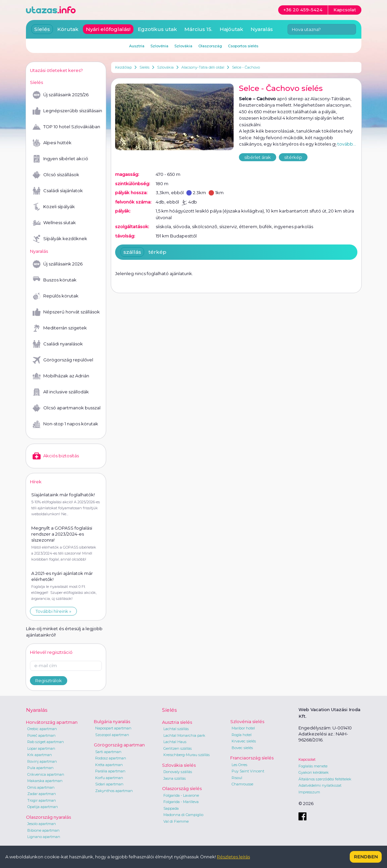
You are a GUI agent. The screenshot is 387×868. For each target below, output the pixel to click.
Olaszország (210, 46)
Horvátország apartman (52, 722)
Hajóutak (231, 29)
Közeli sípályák (54, 207)
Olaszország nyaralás (48, 817)
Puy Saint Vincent (248, 771)
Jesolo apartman (42, 824)
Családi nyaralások (58, 344)
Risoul (237, 778)
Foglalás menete (313, 766)
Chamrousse (242, 784)
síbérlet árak (258, 157)
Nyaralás (262, 29)
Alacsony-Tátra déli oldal (203, 67)
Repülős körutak (56, 296)
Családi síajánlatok (58, 191)
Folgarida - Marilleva (181, 802)
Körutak (68, 29)
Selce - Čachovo (246, 67)
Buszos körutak (55, 280)
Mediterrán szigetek (60, 328)
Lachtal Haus (175, 742)
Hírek (36, 482)
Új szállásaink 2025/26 (61, 95)
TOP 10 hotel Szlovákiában (66, 127)
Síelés (144, 67)
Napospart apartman (113, 728)
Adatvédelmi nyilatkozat (320, 785)
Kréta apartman (109, 765)
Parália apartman (110, 771)
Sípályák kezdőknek (60, 239)
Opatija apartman (43, 807)
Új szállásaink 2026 (58, 264)
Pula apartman (40, 768)
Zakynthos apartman (114, 791)
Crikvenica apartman (46, 774)
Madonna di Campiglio (183, 815)
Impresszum (309, 792)
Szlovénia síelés (247, 721)
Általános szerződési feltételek (325, 779)
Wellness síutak (54, 223)
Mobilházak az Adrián (61, 376)
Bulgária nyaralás (112, 721)
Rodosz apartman (111, 758)
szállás (132, 252)
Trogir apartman (42, 800)
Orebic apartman (42, 729)
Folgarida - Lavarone (181, 795)
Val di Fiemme (176, 821)
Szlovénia (159, 46)
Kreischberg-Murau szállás (187, 755)
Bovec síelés (242, 748)
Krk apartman (40, 755)
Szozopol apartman (112, 735)
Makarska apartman (45, 781)
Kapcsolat (307, 759)
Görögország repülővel (63, 360)
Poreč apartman (41, 735)
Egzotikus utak (157, 29)
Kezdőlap (123, 67)
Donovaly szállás (178, 772)
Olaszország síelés (182, 788)
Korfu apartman (109, 778)
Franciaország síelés (252, 758)
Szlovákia (165, 67)
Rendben (366, 857)
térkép (157, 252)
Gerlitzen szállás (178, 748)
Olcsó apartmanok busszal (67, 408)
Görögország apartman (119, 745)
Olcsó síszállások (56, 175)
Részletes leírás (233, 857)
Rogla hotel (242, 735)
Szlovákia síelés (179, 765)
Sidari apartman (109, 784)
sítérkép (293, 157)
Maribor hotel (243, 728)
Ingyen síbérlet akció (60, 159)
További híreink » (53, 611)
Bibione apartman (43, 830)
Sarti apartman (108, 752)
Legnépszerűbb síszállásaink (67, 111)
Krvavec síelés (244, 741)
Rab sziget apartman (46, 742)
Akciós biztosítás (56, 456)
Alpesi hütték (52, 143)
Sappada (171, 808)
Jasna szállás (175, 778)
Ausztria (137, 46)
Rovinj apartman (42, 761)
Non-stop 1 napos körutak (65, 424)
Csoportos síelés (243, 46)
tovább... (347, 144)
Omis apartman (41, 787)
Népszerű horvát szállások (66, 312)
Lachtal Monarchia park (184, 735)
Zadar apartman (42, 794)
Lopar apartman (41, 748)
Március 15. (198, 29)
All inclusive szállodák (61, 392)
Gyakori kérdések (314, 772)
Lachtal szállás (176, 729)
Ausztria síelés (177, 722)
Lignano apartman (44, 837)
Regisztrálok (49, 680)
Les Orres (239, 765)
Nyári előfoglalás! (108, 29)
